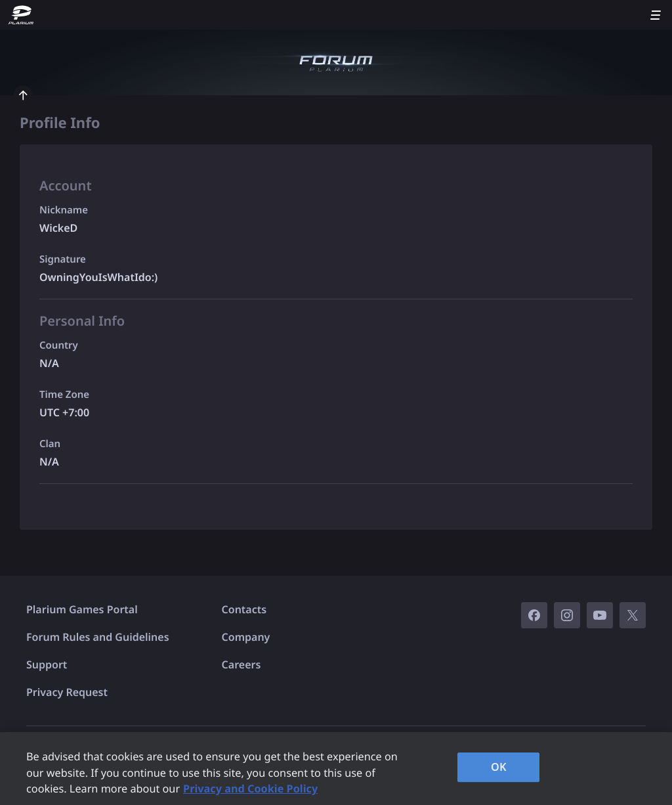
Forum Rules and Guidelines (98, 637)
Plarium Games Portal (82, 609)
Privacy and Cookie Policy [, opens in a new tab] (250, 789)
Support (47, 664)
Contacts (244, 609)
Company (246, 637)
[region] (336, 769)
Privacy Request (67, 692)
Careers (241, 664)
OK (499, 767)
